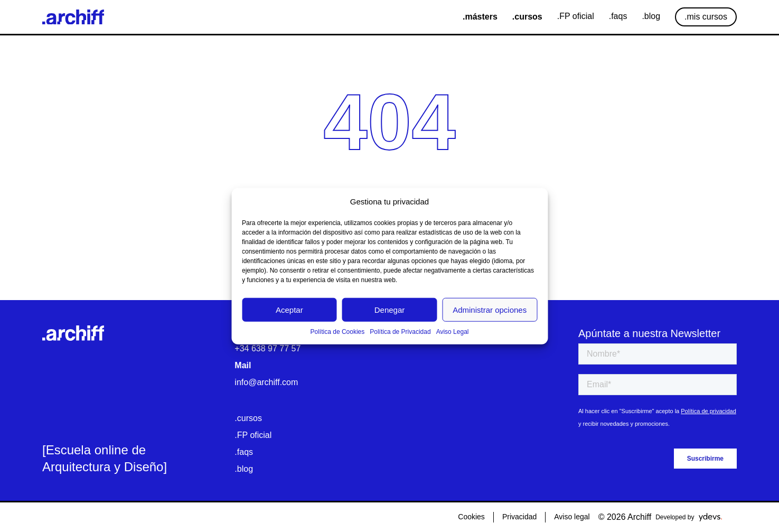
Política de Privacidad (400, 332)
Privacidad (519, 517)
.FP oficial (253, 435)
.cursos (248, 418)
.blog (244, 469)
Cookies (471, 517)
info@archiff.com (266, 382)
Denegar (390, 309)
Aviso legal (572, 517)
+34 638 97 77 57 (268, 348)
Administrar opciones (490, 309)
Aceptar (289, 309)
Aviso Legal (453, 332)
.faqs (244, 452)
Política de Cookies (338, 332)
